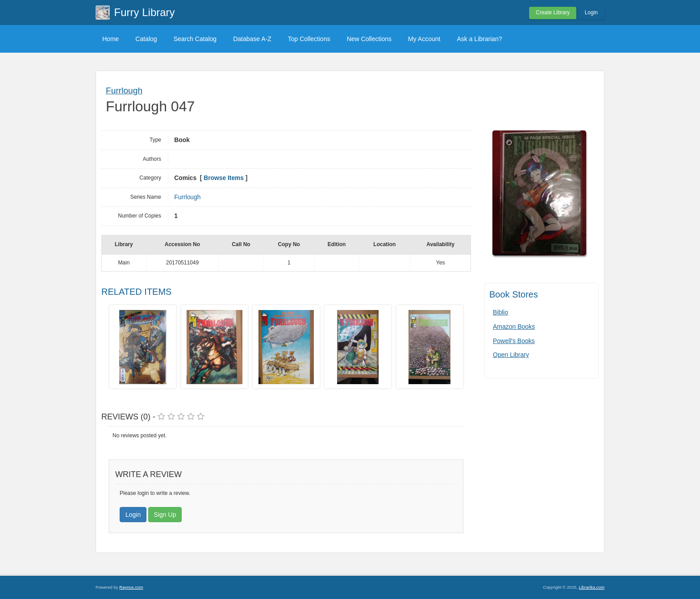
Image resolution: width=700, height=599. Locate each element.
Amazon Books (514, 327)
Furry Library (145, 12)
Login (591, 13)
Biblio (500, 312)
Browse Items (224, 178)
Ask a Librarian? (479, 39)
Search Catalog (195, 39)
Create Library (553, 13)
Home (110, 39)
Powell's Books (514, 341)
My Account (424, 39)
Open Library (511, 355)
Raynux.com (131, 587)
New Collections (369, 39)
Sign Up (165, 515)
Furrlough (124, 90)
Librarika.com (592, 587)
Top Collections (309, 39)
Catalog (146, 39)
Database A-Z (252, 39)
